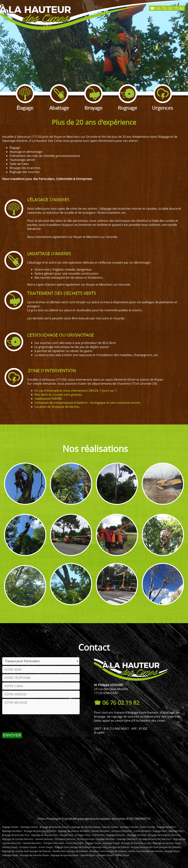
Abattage (59, 105)
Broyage (93, 105)
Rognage (128, 105)
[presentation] (30, 723)
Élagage (25, 105)
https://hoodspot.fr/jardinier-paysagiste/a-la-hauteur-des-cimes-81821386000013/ (94, 819)
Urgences (162, 105)
